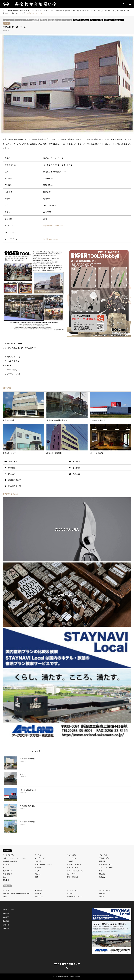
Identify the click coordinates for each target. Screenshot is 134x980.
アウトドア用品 (8, 855)
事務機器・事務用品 (10, 861)
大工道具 (85, 20)
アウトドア (13, 462)
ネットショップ (8, 20)
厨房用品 (102, 861)
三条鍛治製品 (104, 858)
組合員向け (7, 921)
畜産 (4, 877)
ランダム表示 (35, 751)
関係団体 (6, 928)
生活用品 (102, 874)
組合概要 (6, 917)
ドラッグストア (72, 890)
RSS (67, 968)
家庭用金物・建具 (105, 864)
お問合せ (6, 925)
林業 (101, 871)
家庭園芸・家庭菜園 (74, 864)
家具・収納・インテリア (43, 864)
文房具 (37, 871)
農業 (36, 877)
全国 (7, 23)
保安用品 (70, 861)
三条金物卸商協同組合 (61, 977)
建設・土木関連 (72, 868)
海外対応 (102, 894)
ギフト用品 (103, 855)
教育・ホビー (109, 20)
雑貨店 (102, 897)
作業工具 (77, 20)
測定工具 (38, 874)
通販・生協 (52, 20)
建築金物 (38, 868)
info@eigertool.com (51, 239)
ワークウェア (72, 858)
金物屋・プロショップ (65, 20)
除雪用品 (102, 877)
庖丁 (4, 868)
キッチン (76, 462)
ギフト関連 (39, 890)
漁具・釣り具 (72, 874)
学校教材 (38, 894)
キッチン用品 (72, 855)
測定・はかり (119, 20)
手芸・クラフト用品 (96, 20)
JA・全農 (6, 890)
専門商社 (44, 20)
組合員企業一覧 (15, 486)
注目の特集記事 (15, 480)
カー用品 (38, 855)
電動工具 (6, 880)
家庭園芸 (76, 468)
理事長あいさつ (8, 910)
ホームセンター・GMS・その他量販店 (27, 20)
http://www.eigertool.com (53, 226)
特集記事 (6, 913)
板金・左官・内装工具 (75, 871)
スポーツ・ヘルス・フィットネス (14, 858)
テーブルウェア (40, 858)
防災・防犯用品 (72, 877)
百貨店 (5, 897)
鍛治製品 (12, 468)
